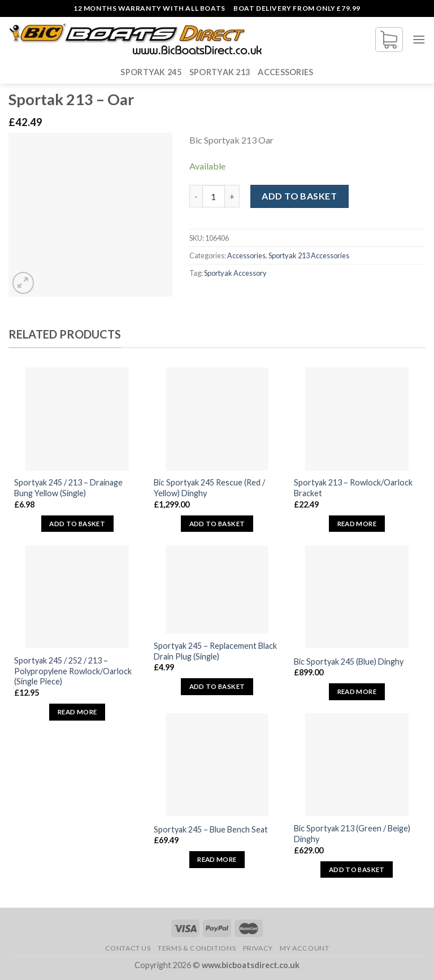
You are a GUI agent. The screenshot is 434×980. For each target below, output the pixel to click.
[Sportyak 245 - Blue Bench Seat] (217, 765)
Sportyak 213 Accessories (309, 255)
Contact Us (128, 948)
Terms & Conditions (197, 948)
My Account (304, 948)
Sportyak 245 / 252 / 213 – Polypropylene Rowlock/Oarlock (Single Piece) (73, 671)
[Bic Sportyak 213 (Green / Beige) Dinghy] (357, 765)
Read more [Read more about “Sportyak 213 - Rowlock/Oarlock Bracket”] (357, 524)
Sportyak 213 (220, 72)
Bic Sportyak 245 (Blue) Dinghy (349, 662)
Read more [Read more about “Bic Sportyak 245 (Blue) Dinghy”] (357, 691)
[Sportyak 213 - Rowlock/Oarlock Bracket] (357, 419)
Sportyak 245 (151, 72)
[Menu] (419, 39)
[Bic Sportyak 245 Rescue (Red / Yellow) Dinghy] (217, 419)
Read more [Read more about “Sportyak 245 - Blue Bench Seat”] (217, 859)
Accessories (285, 72)
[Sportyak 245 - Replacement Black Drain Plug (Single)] (217, 590)
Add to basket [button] (77, 524)
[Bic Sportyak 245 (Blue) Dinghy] (357, 597)
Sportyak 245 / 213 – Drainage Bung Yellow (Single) (68, 488)
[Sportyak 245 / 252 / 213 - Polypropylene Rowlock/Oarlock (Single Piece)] (77, 597)
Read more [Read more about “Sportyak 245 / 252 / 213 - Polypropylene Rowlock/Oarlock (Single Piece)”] (77, 712)
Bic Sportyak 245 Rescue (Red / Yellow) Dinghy (209, 488)
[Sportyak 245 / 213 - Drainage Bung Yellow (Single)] (77, 419)
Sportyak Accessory (235, 273)
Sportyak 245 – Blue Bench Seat (211, 829)
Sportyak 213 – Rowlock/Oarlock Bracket (353, 488)
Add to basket (299, 196)
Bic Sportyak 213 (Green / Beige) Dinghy (352, 834)
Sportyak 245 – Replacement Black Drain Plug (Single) (215, 651)
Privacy (258, 948)
